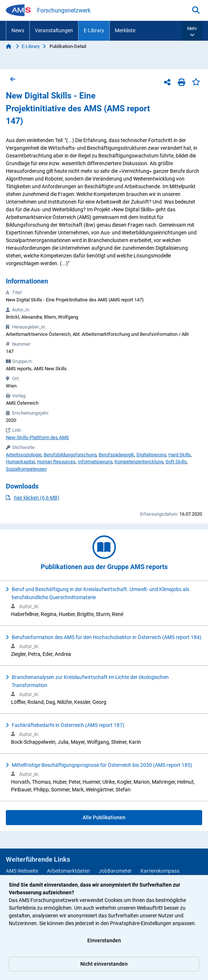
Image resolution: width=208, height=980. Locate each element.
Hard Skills (180, 455)
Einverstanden (104, 940)
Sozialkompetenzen (26, 469)
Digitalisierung (151, 455)
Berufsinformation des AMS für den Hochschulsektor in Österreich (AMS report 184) (107, 637)
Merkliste (125, 30)
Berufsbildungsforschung (70, 455)
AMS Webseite (22, 871)
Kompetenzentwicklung (139, 462)
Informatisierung (95, 462)
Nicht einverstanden (104, 964)
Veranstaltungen (54, 30)
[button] (192, 31)
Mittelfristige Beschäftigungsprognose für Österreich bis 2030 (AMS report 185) (102, 765)
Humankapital (20, 462)
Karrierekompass (160, 871)
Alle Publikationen (104, 817)
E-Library (94, 30)
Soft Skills (176, 462)
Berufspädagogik (116, 455)
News (18, 30)
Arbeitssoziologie (24, 455)
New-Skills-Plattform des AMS (37, 437)
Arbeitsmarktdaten (68, 871)
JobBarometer (115, 871)
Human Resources (56, 462)
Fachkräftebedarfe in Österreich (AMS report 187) (68, 725)
